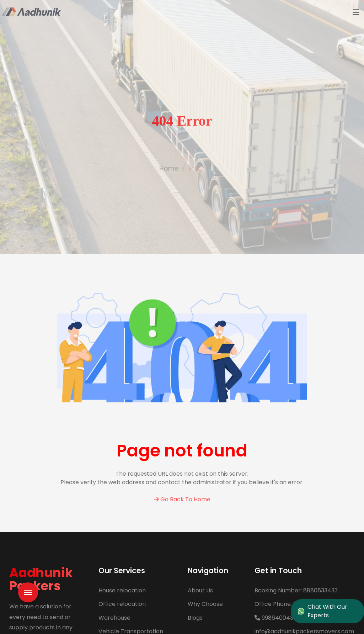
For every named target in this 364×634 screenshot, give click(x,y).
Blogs (195, 618)
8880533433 (296, 590)
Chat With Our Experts (323, 611)
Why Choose (205, 604)
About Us (200, 590)
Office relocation (122, 604)
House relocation (122, 590)
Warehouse (114, 618)
